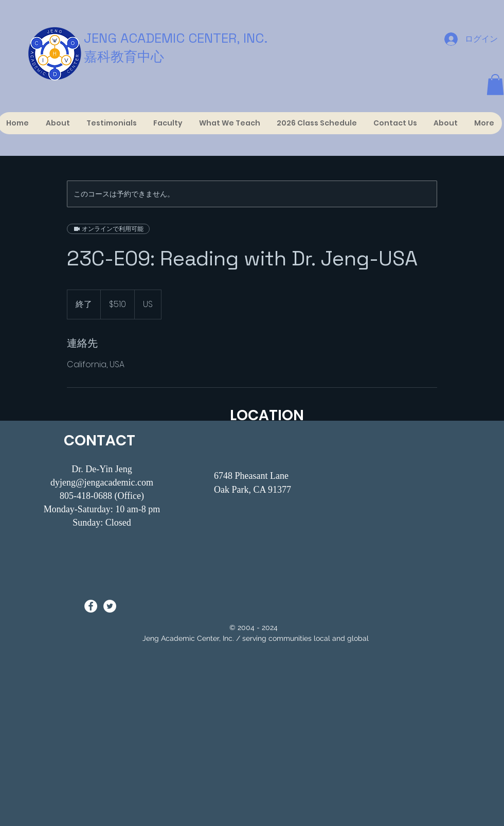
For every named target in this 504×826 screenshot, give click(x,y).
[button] (495, 85)
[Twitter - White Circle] (110, 606)
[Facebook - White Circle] (91, 606)
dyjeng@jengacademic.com (102, 482)
